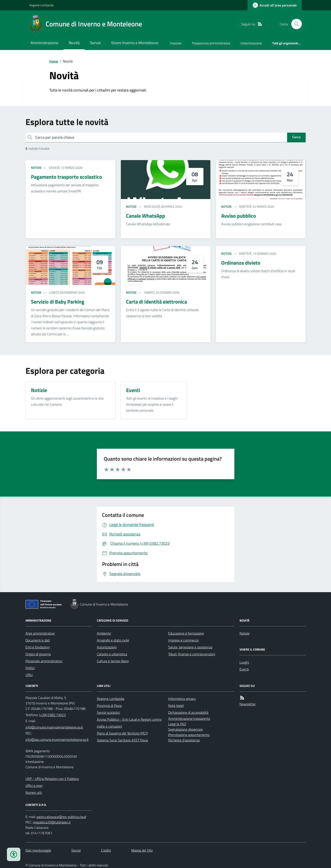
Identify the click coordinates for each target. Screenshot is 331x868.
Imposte (176, 43)
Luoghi (244, 662)
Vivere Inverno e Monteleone (135, 43)
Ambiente (104, 633)
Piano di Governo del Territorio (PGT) (122, 733)
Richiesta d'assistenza (184, 740)
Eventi (244, 669)
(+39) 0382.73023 (52, 715)
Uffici (29, 675)
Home (54, 61)
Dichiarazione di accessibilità (188, 712)
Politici (30, 668)
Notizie (36, 168)
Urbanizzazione (251, 43)
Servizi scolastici (108, 712)
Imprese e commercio (183, 640)
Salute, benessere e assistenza (190, 647)
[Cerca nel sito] (295, 24)
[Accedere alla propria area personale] (275, 5)
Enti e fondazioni (38, 647)
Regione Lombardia (42, 5)
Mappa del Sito (142, 850)
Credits (106, 850)
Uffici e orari (34, 786)
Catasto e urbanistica (112, 654)
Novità (74, 43)
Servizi (95, 43)
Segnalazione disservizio (185, 729)
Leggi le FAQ (177, 724)
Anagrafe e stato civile (113, 640)
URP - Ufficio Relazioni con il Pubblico (52, 779)
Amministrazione (44, 43)
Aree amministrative (40, 633)
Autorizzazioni (107, 647)
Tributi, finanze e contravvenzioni (192, 654)
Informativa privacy (182, 699)
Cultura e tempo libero (113, 661)
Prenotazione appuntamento (189, 735)
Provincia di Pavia (109, 706)
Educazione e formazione (186, 633)
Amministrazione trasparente (189, 719)
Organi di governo (38, 654)
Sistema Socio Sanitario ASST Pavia (122, 740)
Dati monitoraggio (38, 850)
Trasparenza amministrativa (211, 43)
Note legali (176, 706)
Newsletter (248, 704)
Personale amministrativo (44, 661)
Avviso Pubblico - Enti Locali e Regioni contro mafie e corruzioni (129, 723)
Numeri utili (34, 792)
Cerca (296, 137)
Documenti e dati (38, 640)
